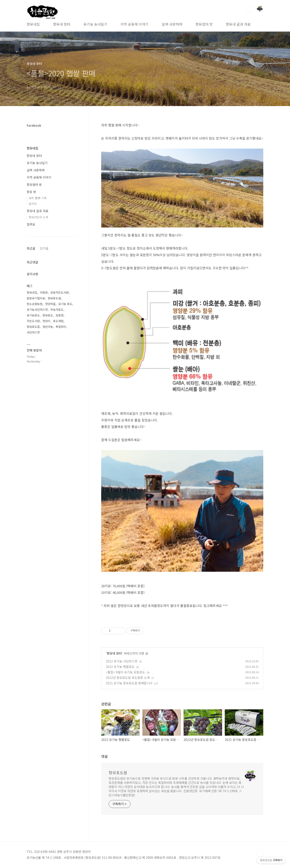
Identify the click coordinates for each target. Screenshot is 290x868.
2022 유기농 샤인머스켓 (122, 661)
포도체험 (58, 321)
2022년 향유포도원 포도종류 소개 (128, 678)
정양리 (46, 321)
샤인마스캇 (33, 332)
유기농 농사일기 (95, 24)
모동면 (60, 315)
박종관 (44, 292)
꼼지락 (33, 204)
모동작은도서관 (60, 292)
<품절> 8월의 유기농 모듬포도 (125, 672)
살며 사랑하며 (172, 24)
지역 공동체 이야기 (134, 24)
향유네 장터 (62, 24)
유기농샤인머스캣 (37, 310)
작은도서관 (33, 321)
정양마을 (50, 304)
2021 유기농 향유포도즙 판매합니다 (129, 683)
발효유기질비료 (36, 298)
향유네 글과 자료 (238, 24)
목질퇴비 (61, 327)
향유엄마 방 (204, 24)
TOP (260, 853)
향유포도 (48, 315)
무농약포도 (57, 310)
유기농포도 (33, 315)
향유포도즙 (33, 327)
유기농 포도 (65, 304)
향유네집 (33, 24)
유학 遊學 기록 (38, 198)
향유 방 (31, 192)
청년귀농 (48, 327)
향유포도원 (118, 772)
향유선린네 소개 (38, 217)
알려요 (31, 224)
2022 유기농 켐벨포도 (120, 667)
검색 (250, 9)
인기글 (44, 248)
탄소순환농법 (35, 304)
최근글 (31, 248)
